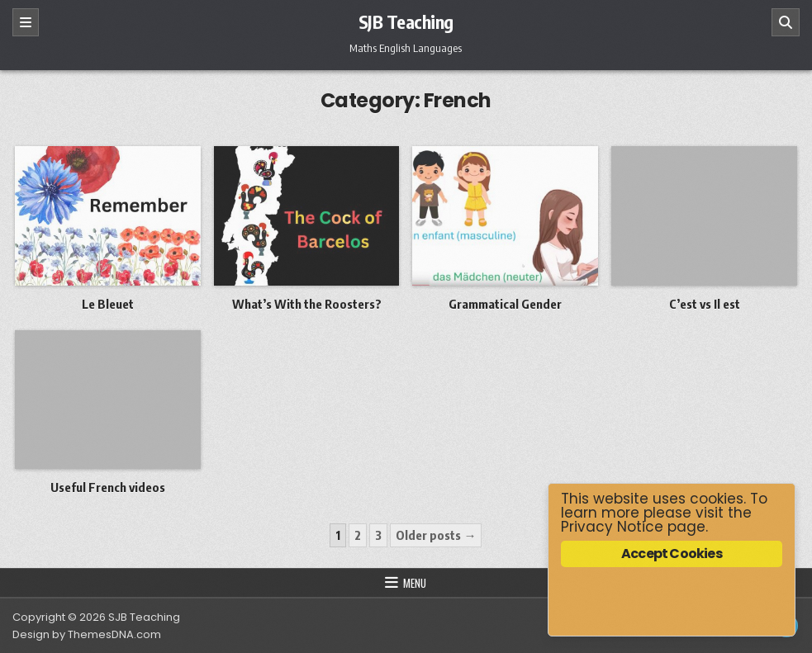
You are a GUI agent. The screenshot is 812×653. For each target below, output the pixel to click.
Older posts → (436, 535)
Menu (415, 583)
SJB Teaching (406, 21)
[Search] (786, 22)
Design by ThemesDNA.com (87, 634)
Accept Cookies (672, 554)
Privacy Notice (612, 527)
